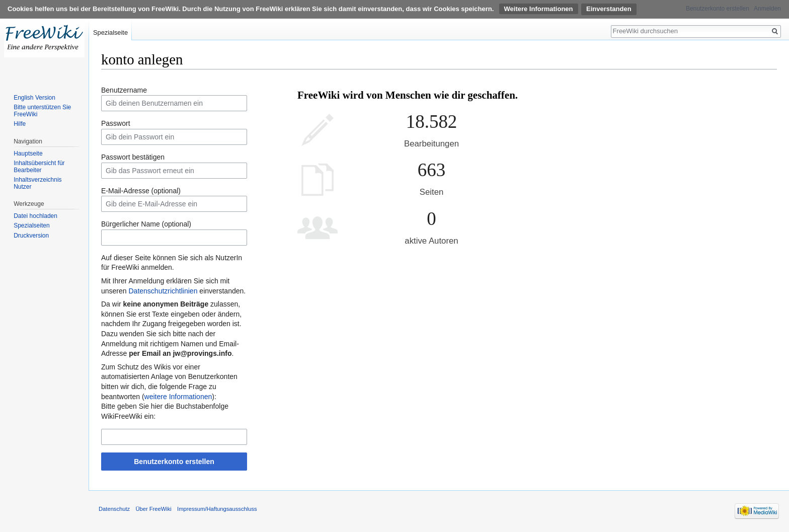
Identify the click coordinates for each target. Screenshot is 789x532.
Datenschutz (114, 509)
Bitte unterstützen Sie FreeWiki (42, 111)
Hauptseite (28, 154)
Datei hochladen (35, 216)
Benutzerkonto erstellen (174, 462)
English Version (34, 98)
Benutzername (124, 90)
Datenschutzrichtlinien (163, 291)
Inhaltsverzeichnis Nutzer (37, 183)
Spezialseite (110, 32)
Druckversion (31, 236)
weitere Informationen (178, 397)
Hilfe (20, 124)
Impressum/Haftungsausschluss (217, 509)
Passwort (116, 123)
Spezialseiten (31, 225)
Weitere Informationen (539, 9)
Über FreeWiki (153, 509)
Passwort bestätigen (133, 157)
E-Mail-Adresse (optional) (141, 191)
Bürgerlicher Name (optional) (146, 224)
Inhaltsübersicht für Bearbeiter (39, 167)
